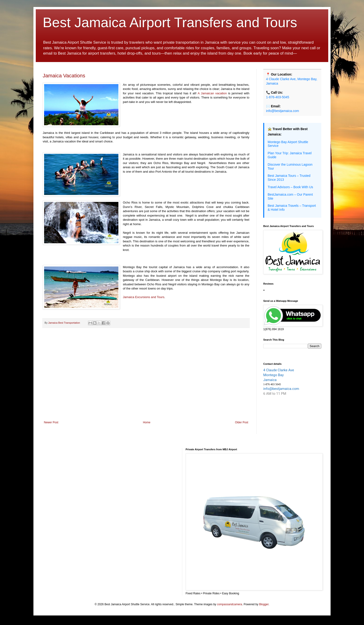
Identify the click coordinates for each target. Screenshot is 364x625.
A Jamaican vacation (212, 93)
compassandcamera (230, 604)
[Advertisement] (146, 382)
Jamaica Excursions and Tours (144, 297)
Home (147, 422)
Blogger (264, 604)
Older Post (242, 422)
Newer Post (51, 422)
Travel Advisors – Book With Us (290, 187)
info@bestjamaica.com (283, 111)
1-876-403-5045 (278, 97)
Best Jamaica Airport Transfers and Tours (170, 22)
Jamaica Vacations (64, 76)
